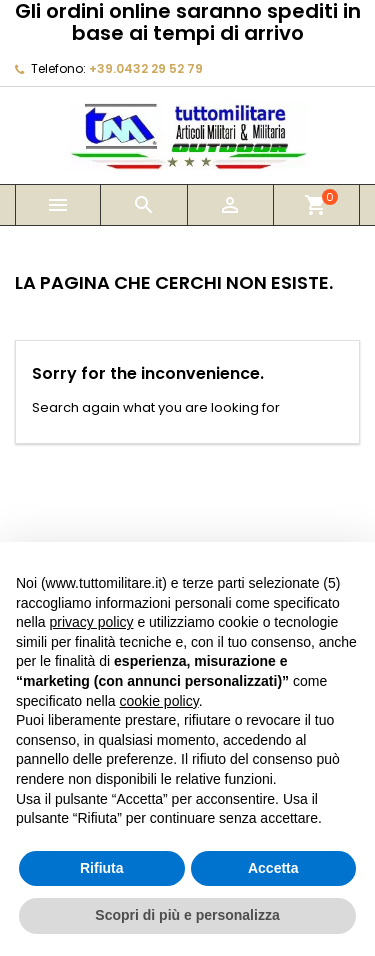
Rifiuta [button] (102, 868)
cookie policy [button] (159, 701)
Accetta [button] (273, 868)
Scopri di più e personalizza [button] (187, 915)
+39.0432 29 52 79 (146, 68)
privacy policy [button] (91, 622)
